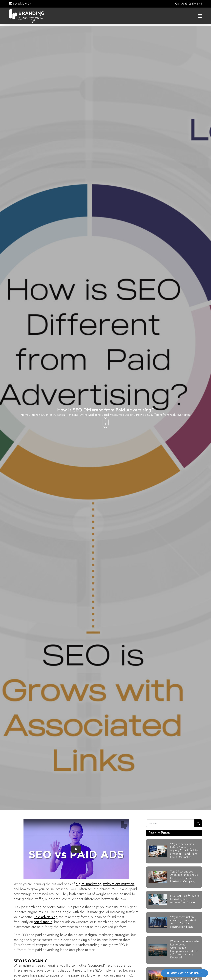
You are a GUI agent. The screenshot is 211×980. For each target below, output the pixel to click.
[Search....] (170, 823)
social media (43, 922)
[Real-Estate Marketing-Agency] (158, 847)
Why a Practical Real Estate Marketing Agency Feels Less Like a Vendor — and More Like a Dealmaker (184, 851)
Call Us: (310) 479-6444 (189, 4)
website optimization (119, 884)
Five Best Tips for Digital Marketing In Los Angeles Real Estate (185, 899)
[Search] (198, 823)
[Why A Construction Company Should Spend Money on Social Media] (158, 972)
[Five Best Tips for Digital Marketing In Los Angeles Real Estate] (158, 896)
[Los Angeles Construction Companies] (158, 946)
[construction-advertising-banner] (158, 918)
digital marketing (88, 884)
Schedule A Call (21, 4)
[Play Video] (76, 849)
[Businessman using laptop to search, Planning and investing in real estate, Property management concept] (158, 873)
